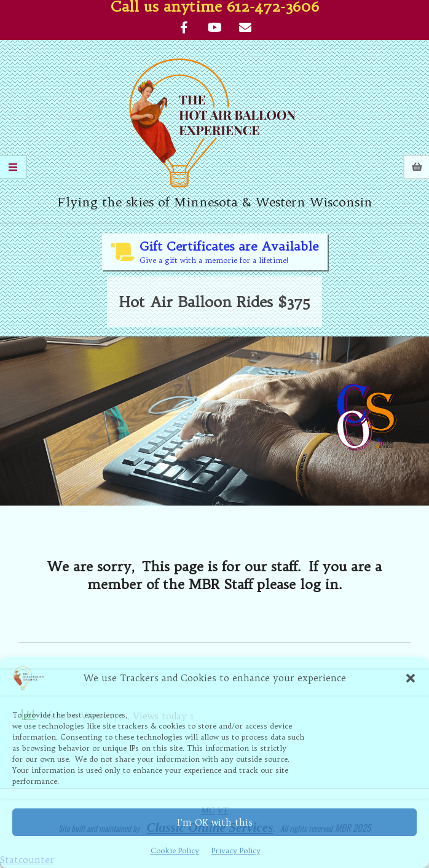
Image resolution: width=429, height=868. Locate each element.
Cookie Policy (175, 850)
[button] (411, 678)
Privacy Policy (236, 850)
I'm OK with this (215, 822)
